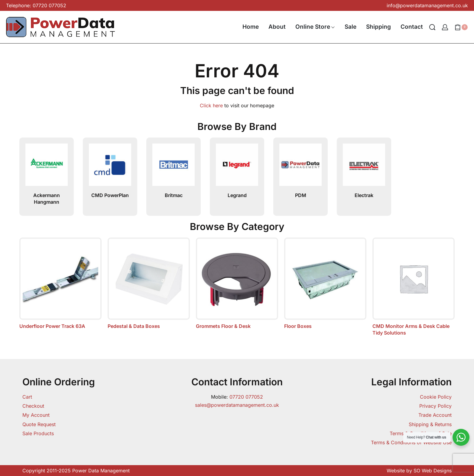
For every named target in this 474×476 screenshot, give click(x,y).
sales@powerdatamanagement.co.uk (237, 405)
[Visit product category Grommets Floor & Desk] (237, 283)
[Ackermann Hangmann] (47, 167)
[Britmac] (174, 167)
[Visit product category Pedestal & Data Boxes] (149, 283)
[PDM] (300, 167)
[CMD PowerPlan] (110, 167)
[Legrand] (237, 167)
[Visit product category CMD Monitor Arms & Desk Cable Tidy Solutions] (414, 287)
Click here (211, 105)
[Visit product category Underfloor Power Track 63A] (60, 283)
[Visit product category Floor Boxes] (325, 283)
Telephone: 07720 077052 (36, 5)
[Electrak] (364, 167)
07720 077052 (246, 397)
